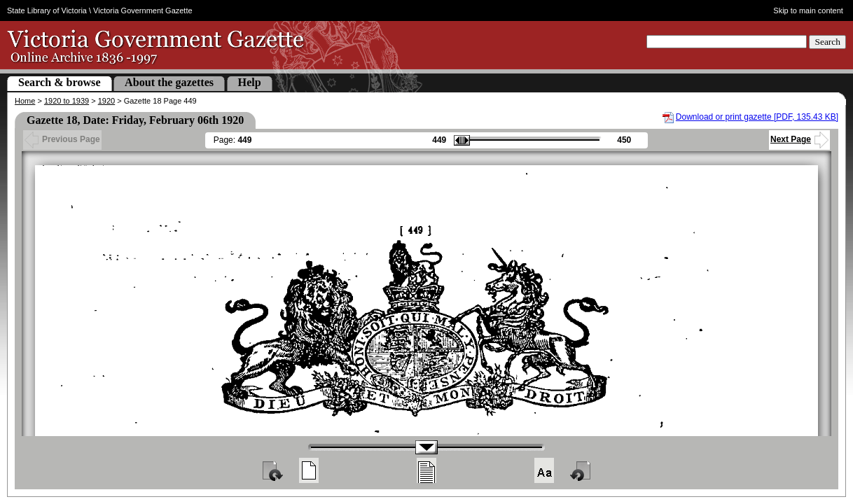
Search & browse (60, 82)
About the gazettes (169, 82)
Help (250, 82)
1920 (106, 101)
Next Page (799, 139)
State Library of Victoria (47, 10)
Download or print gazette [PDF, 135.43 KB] (757, 117)
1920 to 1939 (67, 101)
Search (827, 42)
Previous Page (62, 139)
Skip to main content (808, 10)
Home (25, 101)
